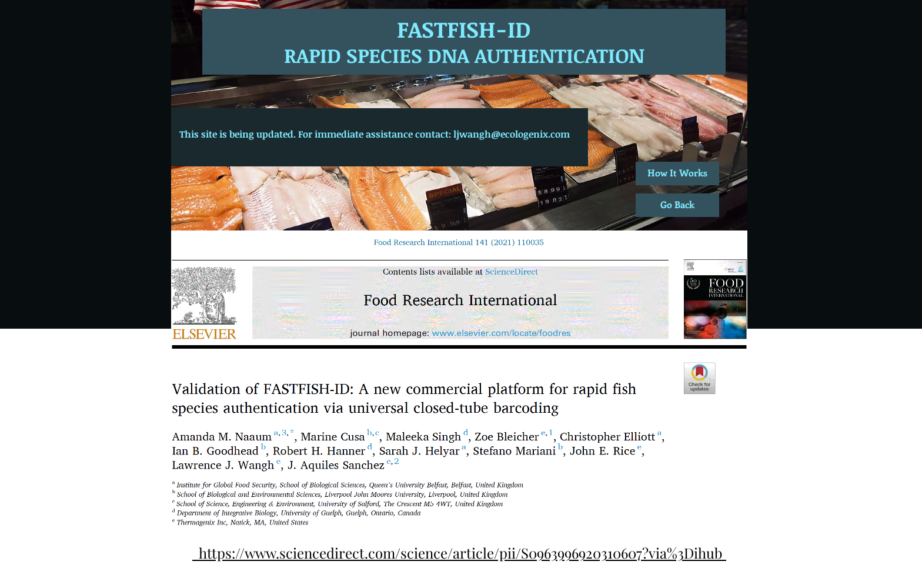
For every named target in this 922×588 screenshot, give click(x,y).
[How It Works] (677, 173)
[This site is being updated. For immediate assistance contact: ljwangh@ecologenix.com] (374, 134)
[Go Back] (677, 205)
